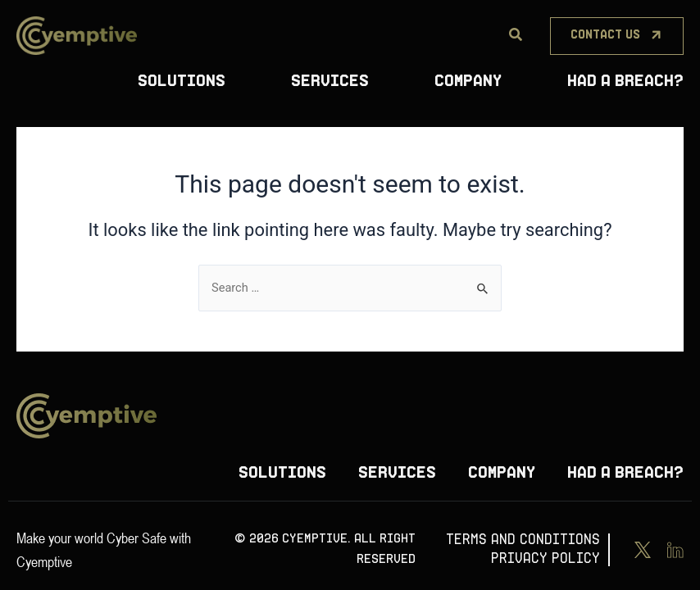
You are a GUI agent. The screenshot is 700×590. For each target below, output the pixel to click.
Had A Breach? (625, 82)
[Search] (516, 35)
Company (468, 82)
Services (330, 82)
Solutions (182, 82)
